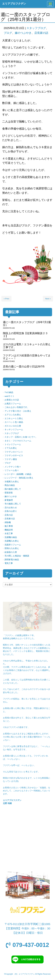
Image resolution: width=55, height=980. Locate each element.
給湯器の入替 (11, 552)
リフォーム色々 (12, 470)
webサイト (9, 396)
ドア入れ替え (11, 448)
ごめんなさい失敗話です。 (17, 407)
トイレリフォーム (13, 444)
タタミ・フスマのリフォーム (18, 441)
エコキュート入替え (14, 418)
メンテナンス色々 (13, 467)
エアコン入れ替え (13, 415)
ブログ (8, 33)
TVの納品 (9, 392)
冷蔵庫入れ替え (12, 482)
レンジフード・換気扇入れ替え (19, 478)
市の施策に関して (13, 504)
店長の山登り (11, 511)
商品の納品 (10, 485)
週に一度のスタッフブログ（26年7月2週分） (27, 324)
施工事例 (9, 526)
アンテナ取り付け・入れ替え (18, 411)
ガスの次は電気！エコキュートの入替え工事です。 (27, 346)
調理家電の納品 (12, 560)
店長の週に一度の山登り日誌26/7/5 (24, 367)
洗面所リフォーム (13, 545)
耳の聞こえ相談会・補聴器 (17, 556)
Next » (48, 299)
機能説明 (9, 530)
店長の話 (9, 515)
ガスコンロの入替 (13, 426)
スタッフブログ (36, 28)
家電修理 (9, 500)
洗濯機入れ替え (12, 541)
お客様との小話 (12, 400)
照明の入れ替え (12, 548)
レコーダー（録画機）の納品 (18, 474)
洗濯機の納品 (11, 537)
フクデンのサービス (14, 456)
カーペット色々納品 (14, 422)
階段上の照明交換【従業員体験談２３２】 (25, 335)
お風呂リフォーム (13, 404)
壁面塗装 (9, 493)
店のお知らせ (11, 508)
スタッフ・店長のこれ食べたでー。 (21, 437)
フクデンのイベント (14, 452)
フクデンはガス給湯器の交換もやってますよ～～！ (27, 357)
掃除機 (8, 522)
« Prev (6, 299)
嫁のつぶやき (23, 33)
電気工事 (9, 563)
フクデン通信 (11, 459)
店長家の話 (41, 33)
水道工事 (9, 534)
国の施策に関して (13, 489)
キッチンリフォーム (14, 430)
